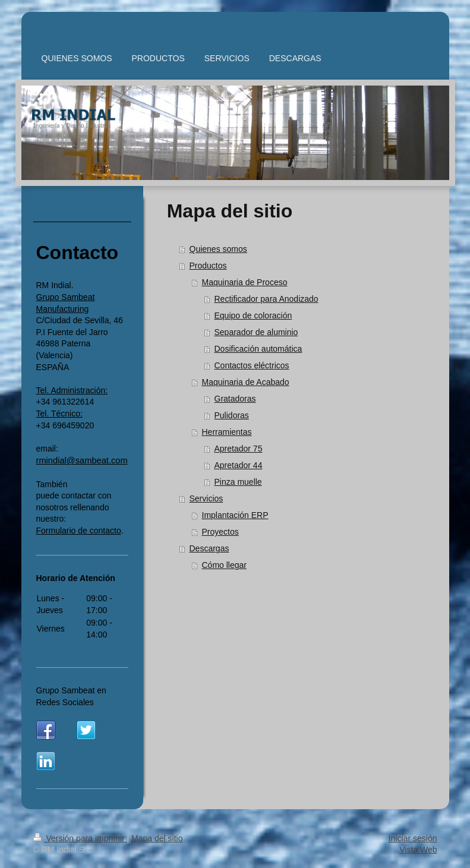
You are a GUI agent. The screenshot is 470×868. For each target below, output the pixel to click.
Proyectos (220, 532)
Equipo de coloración (253, 315)
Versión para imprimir (80, 838)
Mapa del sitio (157, 838)
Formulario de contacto (79, 531)
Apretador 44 (239, 465)
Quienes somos (218, 249)
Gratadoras (235, 399)
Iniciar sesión (413, 838)
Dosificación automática (258, 349)
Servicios (206, 498)
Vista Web (418, 850)
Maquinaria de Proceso (245, 282)
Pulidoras (232, 415)
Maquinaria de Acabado (246, 382)
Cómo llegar (224, 565)
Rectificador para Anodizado (266, 299)
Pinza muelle (238, 482)
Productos (208, 266)
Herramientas (227, 432)
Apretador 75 (239, 449)
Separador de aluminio (256, 332)
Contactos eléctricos (252, 365)
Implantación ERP (235, 515)
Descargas (209, 548)
